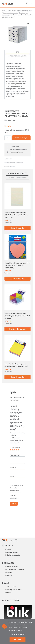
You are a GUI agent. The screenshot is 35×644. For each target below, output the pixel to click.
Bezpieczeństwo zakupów (15, 569)
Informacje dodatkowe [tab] (18, 56)
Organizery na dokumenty (16, 163)
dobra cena (12, 166)
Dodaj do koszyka (21, 138)
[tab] (17, 174)
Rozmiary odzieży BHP (13, 590)
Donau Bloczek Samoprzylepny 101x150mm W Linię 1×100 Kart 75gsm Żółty (16, 215)
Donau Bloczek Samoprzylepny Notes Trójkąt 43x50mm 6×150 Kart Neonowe (17, 316)
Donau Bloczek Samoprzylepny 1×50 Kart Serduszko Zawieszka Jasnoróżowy (17, 265)
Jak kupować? (10, 587)
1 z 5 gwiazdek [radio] (10, 450)
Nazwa (13, 468)
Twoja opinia (15, 455)
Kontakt (8, 592)
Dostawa (8, 572)
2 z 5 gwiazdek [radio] (12, 450)
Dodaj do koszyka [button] (17, 228)
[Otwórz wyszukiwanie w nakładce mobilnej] (27, 4)
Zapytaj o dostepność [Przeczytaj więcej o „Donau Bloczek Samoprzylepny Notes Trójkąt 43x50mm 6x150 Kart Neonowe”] (17, 329)
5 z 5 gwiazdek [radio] (18, 450)
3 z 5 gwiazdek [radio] (14, 450)
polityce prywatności (16, 630)
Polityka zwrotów (11, 567)
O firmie (8, 549)
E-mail (13, 477)
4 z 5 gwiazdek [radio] (16, 450)
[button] (28, 24)
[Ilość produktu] (8, 138)
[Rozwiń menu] (31, 4)
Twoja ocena (15, 448)
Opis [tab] (17, 52)
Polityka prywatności (13, 555)
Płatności (9, 575)
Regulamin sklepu (12, 552)
